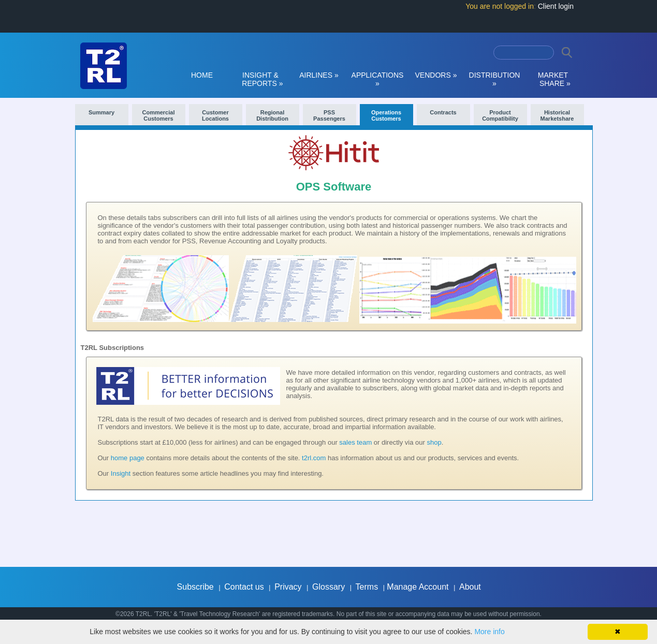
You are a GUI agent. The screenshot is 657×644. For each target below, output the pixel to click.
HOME (202, 75)
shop (434, 442)
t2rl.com (314, 458)
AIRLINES (319, 75)
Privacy (288, 587)
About (470, 587)
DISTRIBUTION (495, 79)
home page (128, 458)
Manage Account (418, 587)
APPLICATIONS (378, 79)
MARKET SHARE (553, 79)
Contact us (244, 587)
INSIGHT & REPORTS (261, 79)
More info (489, 632)
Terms (367, 587)
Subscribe (195, 587)
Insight (121, 473)
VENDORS (436, 75)
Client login (556, 6)
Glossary (328, 587)
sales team (355, 442)
